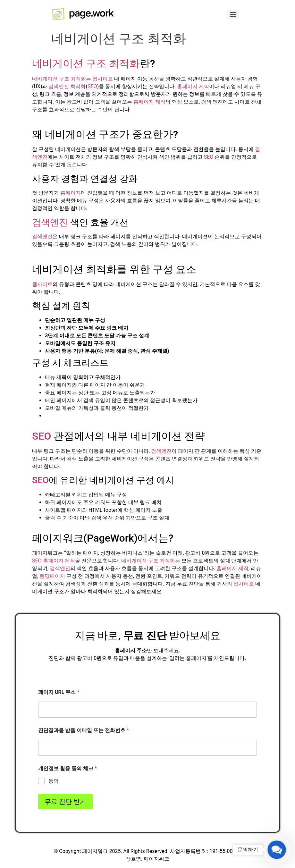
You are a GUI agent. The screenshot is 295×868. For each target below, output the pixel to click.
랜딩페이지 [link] (52, 576)
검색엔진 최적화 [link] (67, 86)
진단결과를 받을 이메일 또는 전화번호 (84, 730)
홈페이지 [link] (71, 193)
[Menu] (233, 14)
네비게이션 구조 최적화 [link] (86, 63)
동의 (54, 781)
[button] (277, 850)
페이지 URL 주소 (59, 692)
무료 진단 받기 (65, 802)
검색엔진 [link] (50, 222)
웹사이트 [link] (103, 79)
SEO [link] (92, 86)
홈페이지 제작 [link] (193, 86)
